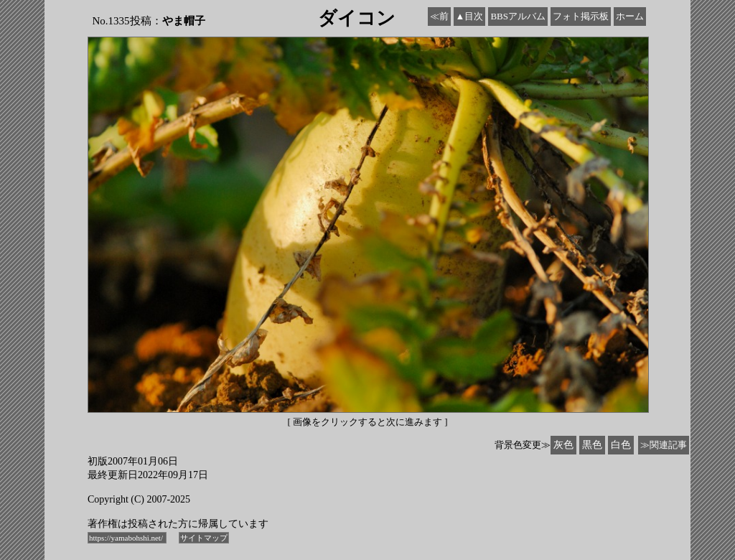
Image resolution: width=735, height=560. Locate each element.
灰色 (563, 445)
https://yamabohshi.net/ (127, 538)
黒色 (592, 445)
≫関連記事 (664, 445)
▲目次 (470, 16)
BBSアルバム (518, 16)
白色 (621, 445)
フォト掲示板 (581, 16)
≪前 (439, 16)
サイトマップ (204, 538)
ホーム (630, 16)
